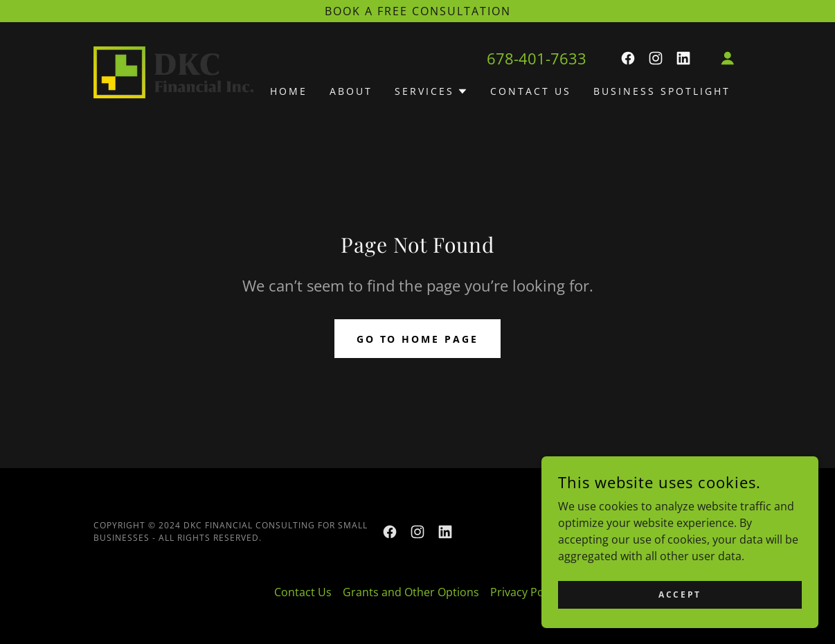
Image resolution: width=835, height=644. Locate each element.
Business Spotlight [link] (662, 91)
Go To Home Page (418, 339)
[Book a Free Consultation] (417, 11)
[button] (728, 58)
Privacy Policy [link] (526, 592)
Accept (680, 613)
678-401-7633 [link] (537, 58)
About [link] (351, 91)
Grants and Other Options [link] (411, 592)
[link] (173, 71)
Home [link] (289, 91)
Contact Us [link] (531, 91)
